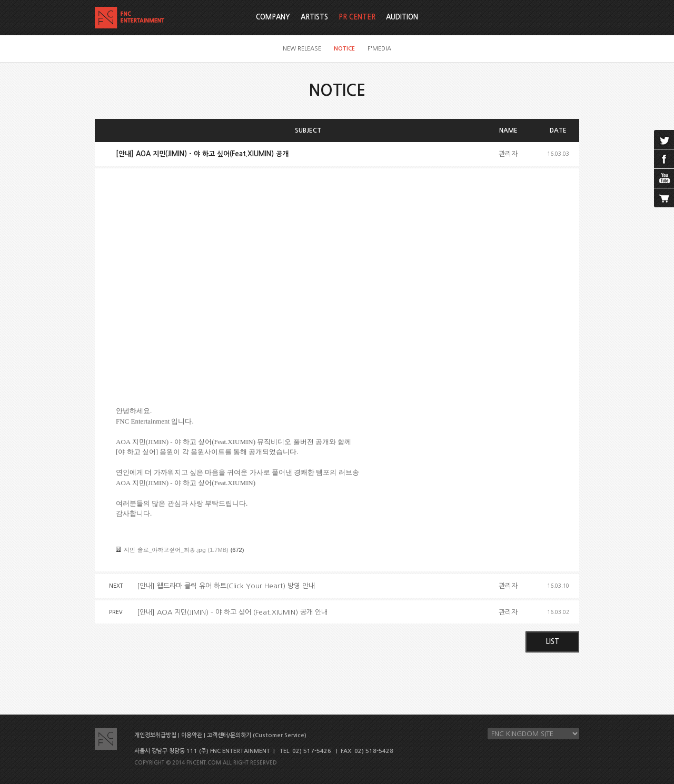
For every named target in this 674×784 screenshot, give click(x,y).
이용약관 (192, 735)
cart (664, 198)
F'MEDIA (379, 49)
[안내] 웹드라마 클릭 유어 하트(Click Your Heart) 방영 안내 (226, 586)
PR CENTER (357, 17)
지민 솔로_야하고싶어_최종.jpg (165, 550)
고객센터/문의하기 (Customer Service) (257, 735)
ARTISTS (314, 17)
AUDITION (402, 17)
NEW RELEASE (302, 49)
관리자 (508, 154)
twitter (664, 139)
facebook (664, 159)
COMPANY (273, 17)
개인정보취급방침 (155, 735)
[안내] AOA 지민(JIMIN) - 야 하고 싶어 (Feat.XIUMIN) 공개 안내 (232, 612)
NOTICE (344, 49)
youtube (664, 178)
